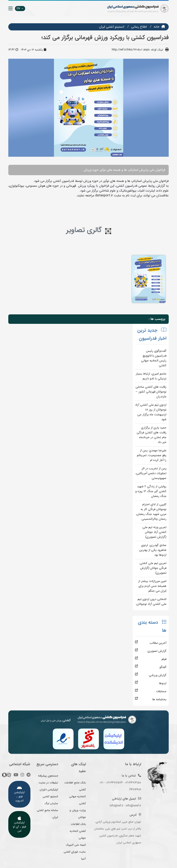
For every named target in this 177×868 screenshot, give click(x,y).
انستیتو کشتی (50, 796)
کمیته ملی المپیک (76, 845)
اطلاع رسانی (139, 27)
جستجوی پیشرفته (48, 776)
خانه (157, 27)
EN (20, 8)
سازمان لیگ (51, 803)
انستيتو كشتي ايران (112, 27)
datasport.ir (104, 195)
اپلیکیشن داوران (49, 790)
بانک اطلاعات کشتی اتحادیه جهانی (78, 831)
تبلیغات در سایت (48, 783)
